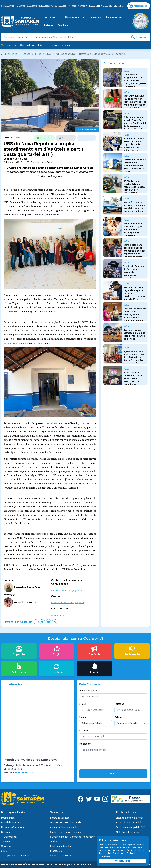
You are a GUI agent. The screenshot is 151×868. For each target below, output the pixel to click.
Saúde (40, 54)
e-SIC (4, 851)
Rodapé (44, 6)
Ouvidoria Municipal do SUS (131, 827)
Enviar (113, 774)
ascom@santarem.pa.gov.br (67, 590)
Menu (20, 6)
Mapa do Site (106, 6)
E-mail (83, 704)
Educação (95, 17)
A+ (73, 6)
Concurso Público (28, 45)
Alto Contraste (59, 6)
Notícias (28, 54)
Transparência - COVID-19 (15, 856)
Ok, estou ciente (123, 861)
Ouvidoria (63, 25)
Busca (32, 6)
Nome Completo (88, 691)
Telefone (119, 704)
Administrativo (120, 6)
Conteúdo (8, 6)
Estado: (83, 717)
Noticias (5, 832)
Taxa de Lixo (57, 45)
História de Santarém (12, 827)
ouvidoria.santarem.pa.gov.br (68, 602)
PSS (40, 45)
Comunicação (75, 17)
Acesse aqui (58, 615)
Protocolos (56, 851)
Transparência (114, 17)
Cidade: (118, 717)
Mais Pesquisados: (10, 45)
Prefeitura (52, 17)
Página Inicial (11, 54)
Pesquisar (139, 37)
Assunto (83, 730)
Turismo (48, 25)
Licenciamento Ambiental (130, 818)
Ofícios (54, 841)
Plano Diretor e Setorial (129, 822)
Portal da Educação (12, 822)
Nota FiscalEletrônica (128, 832)
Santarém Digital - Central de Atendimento (73, 837)
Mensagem (85, 744)
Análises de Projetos (61, 856)
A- (81, 6)
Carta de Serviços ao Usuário (65, 832)
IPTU (47, 45)
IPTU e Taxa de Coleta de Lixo (66, 822)
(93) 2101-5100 (24, 772)
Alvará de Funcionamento (64, 827)
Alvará (68, 45)
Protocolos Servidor (61, 846)
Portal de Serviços (60, 818)
